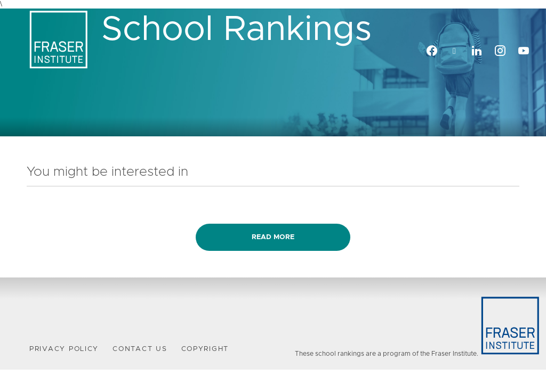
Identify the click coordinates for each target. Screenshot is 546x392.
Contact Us (140, 349)
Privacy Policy (64, 349)
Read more (273, 237)
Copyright (205, 349)
